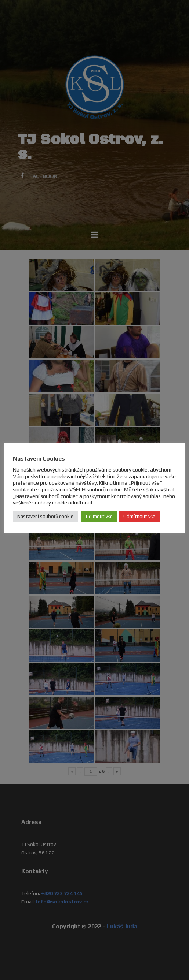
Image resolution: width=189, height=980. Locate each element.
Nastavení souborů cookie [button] (45, 516)
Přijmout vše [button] (99, 516)
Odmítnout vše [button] (139, 516)
